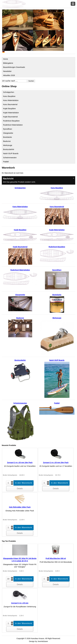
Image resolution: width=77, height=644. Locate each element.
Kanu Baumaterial (10, 104)
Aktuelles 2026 (9, 75)
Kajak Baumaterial (10, 117)
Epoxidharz (8, 129)
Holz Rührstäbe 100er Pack (20, 507)
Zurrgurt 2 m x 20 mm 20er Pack (56, 463)
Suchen (31, 81)
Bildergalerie (8, 63)
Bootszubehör (9, 149)
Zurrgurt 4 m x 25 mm (20, 603)
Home (5, 59)
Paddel (6, 162)
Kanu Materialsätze (11, 100)
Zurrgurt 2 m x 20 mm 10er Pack (20, 463)
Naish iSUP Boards (11, 153)
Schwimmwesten (10, 158)
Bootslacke (7, 137)
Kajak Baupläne (9, 108)
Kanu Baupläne (9, 96)
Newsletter (7, 71)
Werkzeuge (8, 145)
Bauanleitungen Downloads (14, 67)
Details (20, 489)
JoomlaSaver (43, 641)
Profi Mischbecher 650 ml (56, 558)
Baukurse (7, 141)
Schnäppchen (9, 92)
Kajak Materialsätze (11, 113)
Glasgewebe (8, 133)
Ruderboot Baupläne (11, 121)
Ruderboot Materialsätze (13, 125)
